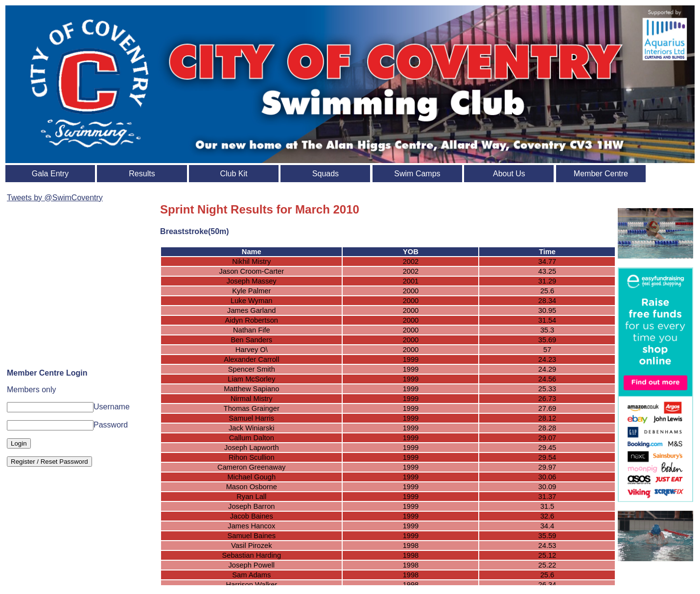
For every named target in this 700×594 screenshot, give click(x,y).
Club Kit (233, 174)
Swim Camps (417, 174)
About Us (509, 174)
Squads (326, 174)
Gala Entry (50, 174)
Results (142, 174)
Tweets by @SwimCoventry (55, 198)
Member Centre (601, 174)
